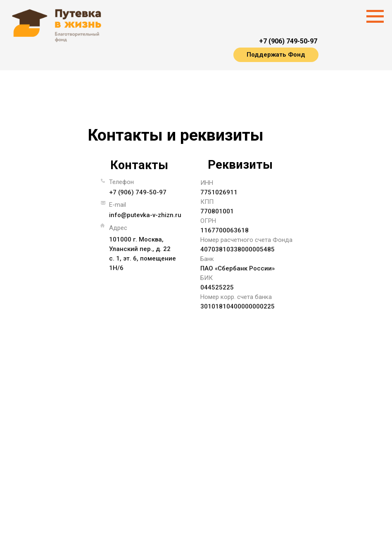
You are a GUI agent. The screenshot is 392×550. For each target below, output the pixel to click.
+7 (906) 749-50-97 (288, 41)
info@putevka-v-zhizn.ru (145, 215)
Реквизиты (240, 165)
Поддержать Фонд (276, 55)
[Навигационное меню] (375, 17)
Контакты (139, 165)
